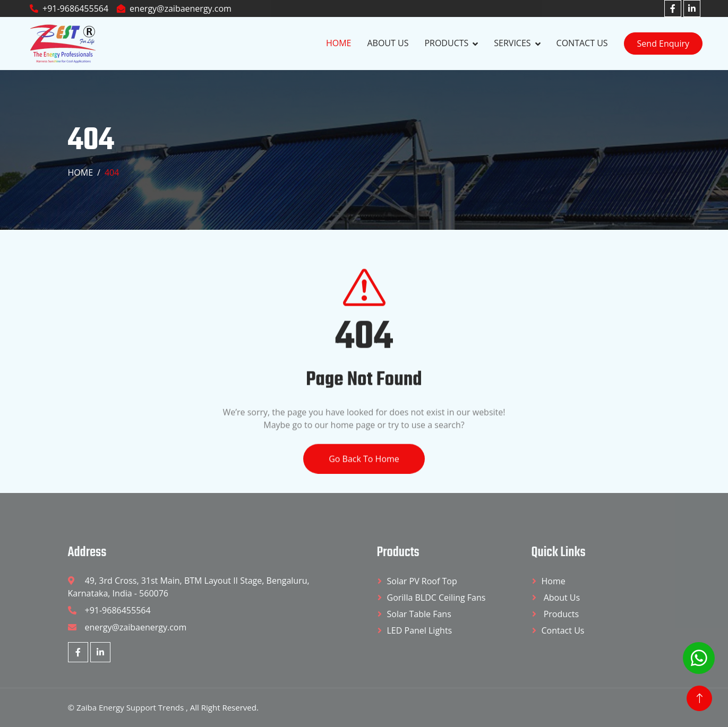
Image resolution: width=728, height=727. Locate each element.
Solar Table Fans (419, 614)
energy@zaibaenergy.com (174, 8)
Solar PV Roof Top (422, 581)
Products (446, 43)
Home (339, 43)
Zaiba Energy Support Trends (131, 707)
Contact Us (582, 43)
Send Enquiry (663, 44)
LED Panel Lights (420, 630)
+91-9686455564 (69, 8)
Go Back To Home (364, 474)
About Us (388, 43)
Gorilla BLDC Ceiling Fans (436, 598)
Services (512, 43)
